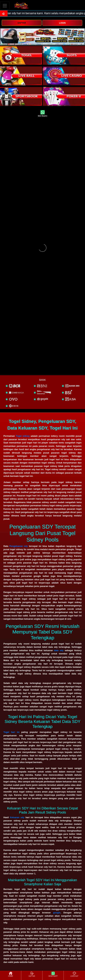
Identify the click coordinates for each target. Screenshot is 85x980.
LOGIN (62, 23)
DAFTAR (22, 23)
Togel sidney (23, 436)
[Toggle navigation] (5, 6)
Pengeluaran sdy (19, 546)
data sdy (59, 650)
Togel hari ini (11, 732)
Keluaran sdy (17, 817)
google (57, 913)
